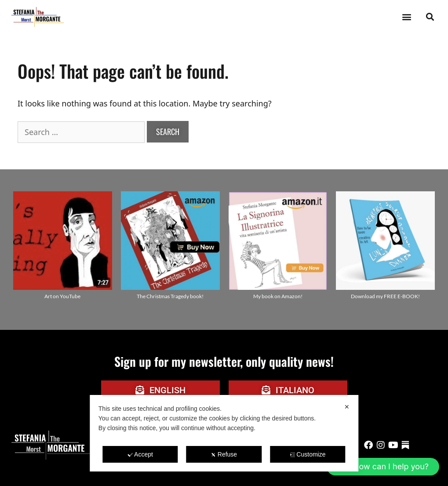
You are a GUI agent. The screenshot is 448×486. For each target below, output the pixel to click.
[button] (406, 17)
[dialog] (224, 433)
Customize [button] (308, 454)
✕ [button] (347, 407)
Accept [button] (140, 454)
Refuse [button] (224, 454)
